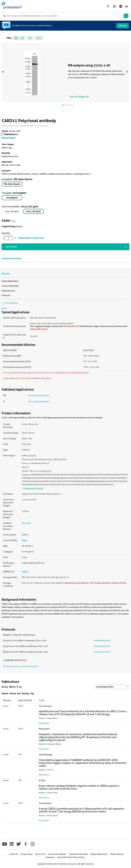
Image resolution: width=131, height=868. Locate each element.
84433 (24, 540)
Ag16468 (32, 456)
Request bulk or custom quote (31, 238)
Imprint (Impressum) (99, 854)
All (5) (5, 687)
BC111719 (47, 471)
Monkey (26, 693)
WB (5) (12, 687)
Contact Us (13, 854)
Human (5, 693)
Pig (32, 693)
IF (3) (19, 687)
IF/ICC (39, 38)
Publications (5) (8, 291)
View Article (44, 723)
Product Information (10, 286)
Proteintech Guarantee (11, 258)
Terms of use (40, 854)
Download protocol (102, 640)
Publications (10, 134)
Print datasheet (10, 303)
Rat (19, 693)
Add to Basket (11, 247)
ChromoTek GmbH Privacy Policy (71, 857)
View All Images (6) (79, 97)
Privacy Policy (26, 854)
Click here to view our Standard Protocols (21, 666)
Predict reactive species (33, 488)
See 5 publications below (39, 395)
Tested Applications (10, 281)
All (16, 38)
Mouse (13, 693)
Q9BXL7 (25, 572)
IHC (30, 38)
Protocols (6, 295)
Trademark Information (78, 854)
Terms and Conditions (57, 854)
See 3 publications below (39, 401)
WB (22, 38)
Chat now (123, 26)
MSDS (4, 309)
